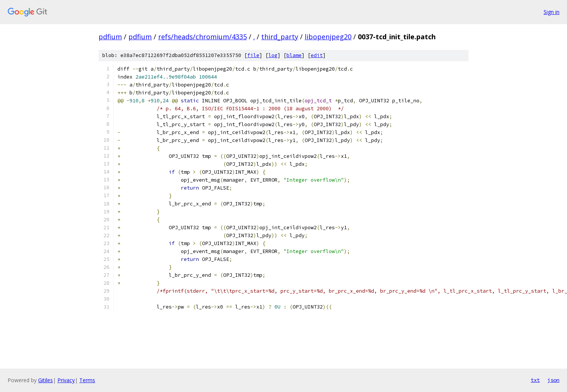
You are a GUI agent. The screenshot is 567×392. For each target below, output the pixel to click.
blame (294, 55)
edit (317, 55)
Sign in (552, 12)
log (273, 55)
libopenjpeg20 (328, 37)
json (553, 380)
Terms (87, 380)
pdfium (110, 37)
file (253, 55)
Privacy (66, 380)
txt (535, 380)
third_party (280, 37)
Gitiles (45, 380)
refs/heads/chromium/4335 (203, 37)
